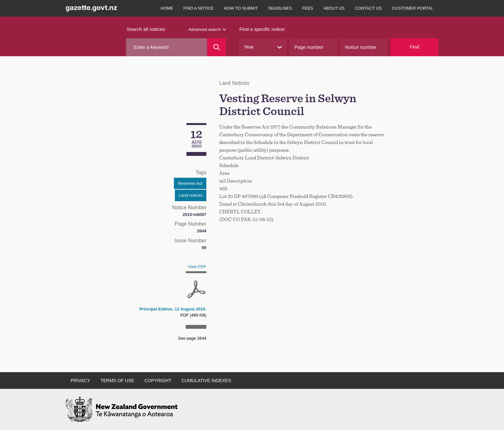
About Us (334, 8)
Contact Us (368, 8)
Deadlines (280, 8)
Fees (308, 8)
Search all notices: (146, 29)
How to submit (241, 8)
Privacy (80, 381)
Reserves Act (190, 183)
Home (167, 8)
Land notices (191, 195)
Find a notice (199, 8)
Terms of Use (117, 381)
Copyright (158, 381)
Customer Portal (413, 8)
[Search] (216, 47)
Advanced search (207, 29)
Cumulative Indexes (207, 381)
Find (414, 47)
